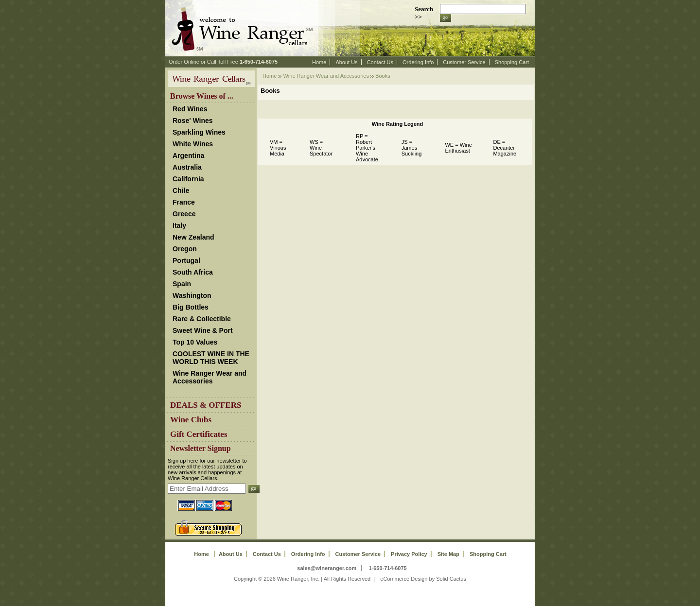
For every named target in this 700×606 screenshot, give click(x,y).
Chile (181, 190)
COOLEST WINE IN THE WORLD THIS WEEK (211, 358)
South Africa (193, 272)
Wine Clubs (191, 420)
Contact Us (380, 62)
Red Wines (190, 109)
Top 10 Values (195, 342)
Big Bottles (191, 307)
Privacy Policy (409, 554)
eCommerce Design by (407, 579)
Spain (182, 284)
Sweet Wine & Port (203, 330)
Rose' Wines (193, 121)
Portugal (186, 260)
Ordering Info (418, 62)
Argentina (188, 156)
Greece (184, 214)
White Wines (193, 144)
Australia (187, 167)
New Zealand (193, 237)
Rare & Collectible (202, 319)
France (184, 202)
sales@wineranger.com (327, 568)
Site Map (448, 554)
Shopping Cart (512, 62)
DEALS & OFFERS (206, 405)
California (188, 179)
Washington (192, 295)
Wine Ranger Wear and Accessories (210, 377)
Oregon (185, 249)
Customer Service (464, 62)
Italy (179, 225)
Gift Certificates (199, 434)
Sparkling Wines (199, 132)
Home (319, 62)
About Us (346, 62)
